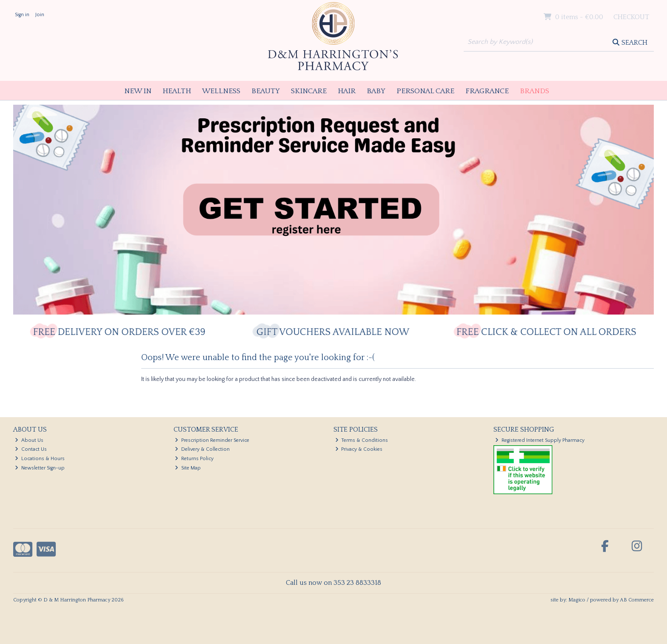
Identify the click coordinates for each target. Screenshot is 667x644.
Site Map (188, 468)
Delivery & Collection (202, 449)
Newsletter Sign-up (40, 468)
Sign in (22, 15)
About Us (29, 440)
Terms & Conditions (362, 440)
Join (40, 15)
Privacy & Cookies (359, 449)
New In (138, 91)
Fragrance (487, 91)
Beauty (266, 91)
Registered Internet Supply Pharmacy (540, 440)
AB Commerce (637, 600)
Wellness (221, 91)
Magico (577, 600)
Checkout (631, 17)
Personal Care (425, 91)
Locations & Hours (40, 459)
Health (177, 91)
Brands (534, 91)
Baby (376, 91)
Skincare (309, 91)
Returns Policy (194, 459)
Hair (347, 91)
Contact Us (31, 449)
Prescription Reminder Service (212, 440)
